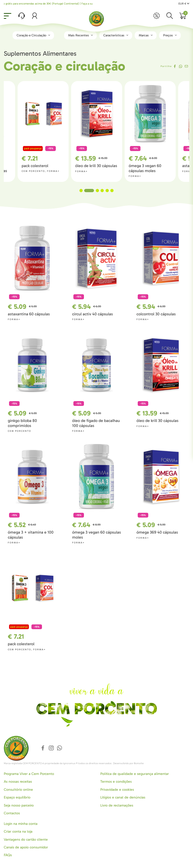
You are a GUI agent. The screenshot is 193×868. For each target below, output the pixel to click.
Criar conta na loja (18, 831)
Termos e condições (116, 782)
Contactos (12, 813)
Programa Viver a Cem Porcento (29, 774)
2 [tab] (92, 191)
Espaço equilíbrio (17, 797)
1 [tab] (84, 191)
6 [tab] (112, 191)
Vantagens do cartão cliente (26, 840)
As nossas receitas (18, 782)
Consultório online (18, 790)
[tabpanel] (92, 131)
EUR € (184, 4)
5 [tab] (107, 191)
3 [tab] (97, 191)
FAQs (8, 855)
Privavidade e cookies (117, 790)
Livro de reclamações (117, 805)
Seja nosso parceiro (19, 805)
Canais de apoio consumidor (26, 847)
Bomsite (139, 763)
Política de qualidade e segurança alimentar (135, 774)
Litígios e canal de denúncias (123, 797)
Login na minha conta (21, 824)
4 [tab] (102, 191)
